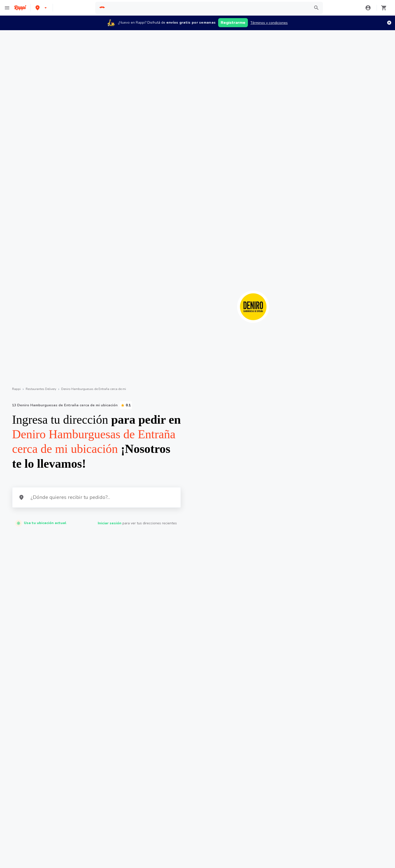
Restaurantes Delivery (41, 389)
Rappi (16, 389)
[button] (42, 8)
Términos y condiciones (269, 23)
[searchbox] (208, 8)
